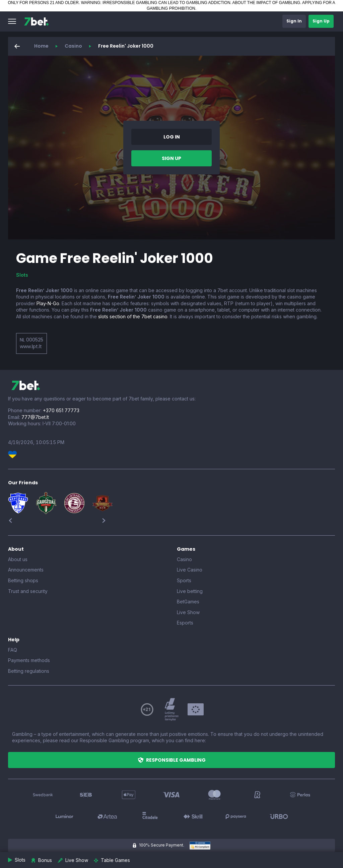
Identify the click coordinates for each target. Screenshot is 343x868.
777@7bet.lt (35, 417)
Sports (184, 580)
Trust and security (28, 591)
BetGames (188, 602)
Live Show (188, 612)
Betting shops (23, 580)
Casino (73, 46)
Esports (185, 623)
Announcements (26, 570)
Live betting (190, 591)
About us (18, 559)
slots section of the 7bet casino (133, 316)
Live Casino (190, 570)
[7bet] (36, 21)
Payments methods (29, 660)
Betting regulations (29, 671)
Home (41, 46)
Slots (22, 275)
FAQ (13, 650)
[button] (12, 21)
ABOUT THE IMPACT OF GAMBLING (266, 3)
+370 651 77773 (61, 410)
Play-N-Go (48, 303)
